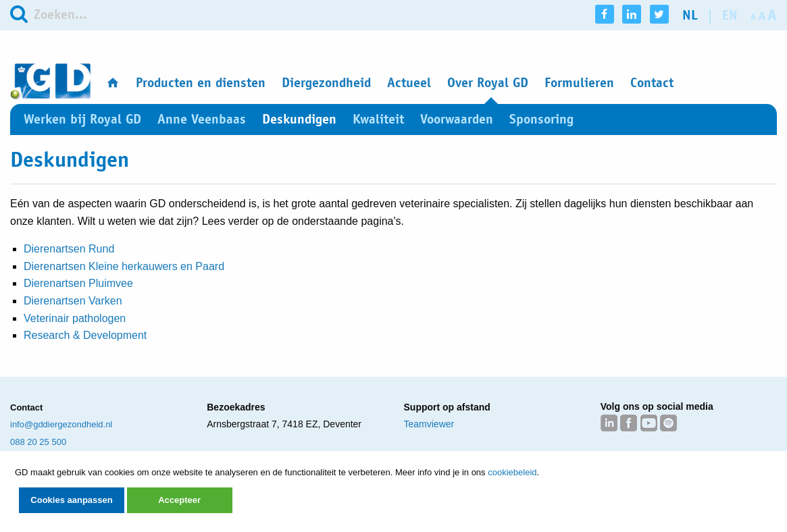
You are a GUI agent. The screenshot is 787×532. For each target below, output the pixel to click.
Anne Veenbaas (202, 119)
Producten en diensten (201, 83)
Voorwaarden (457, 119)
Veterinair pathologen (75, 318)
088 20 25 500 (38, 442)
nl (690, 15)
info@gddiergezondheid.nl (61, 424)
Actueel (409, 83)
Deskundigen (299, 119)
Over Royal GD (488, 83)
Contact (652, 83)
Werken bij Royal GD (82, 119)
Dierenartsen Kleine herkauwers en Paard (124, 266)
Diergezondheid (326, 83)
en (730, 15)
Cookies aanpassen (71, 500)
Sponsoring (541, 119)
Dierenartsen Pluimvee (78, 283)
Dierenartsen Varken (73, 301)
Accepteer (179, 500)
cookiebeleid (512, 472)
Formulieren (579, 83)
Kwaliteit (378, 119)
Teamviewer (429, 424)
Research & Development (85, 335)
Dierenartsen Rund (69, 249)
